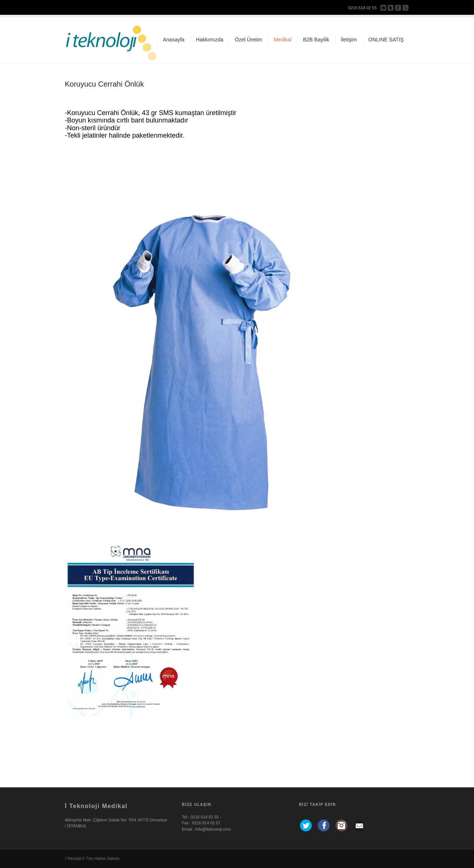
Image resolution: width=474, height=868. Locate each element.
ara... (405, 8)
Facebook (398, 8)
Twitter (391, 8)
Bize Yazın (383, 8)
